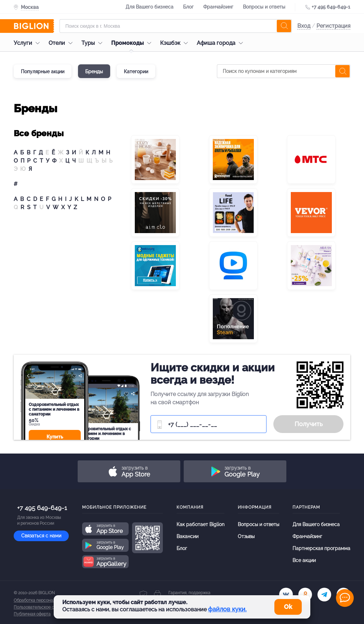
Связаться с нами (41, 536)
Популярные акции (43, 72)
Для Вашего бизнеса (149, 7)
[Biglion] (34, 26)
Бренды (94, 72)
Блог (188, 7)
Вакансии (187, 536)
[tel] (324, 595)
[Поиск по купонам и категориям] (284, 71)
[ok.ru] (305, 595)
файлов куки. (227, 609)
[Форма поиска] (176, 26)
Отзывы (246, 536)
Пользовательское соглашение (45, 607)
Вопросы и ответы (264, 7)
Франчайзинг (218, 7)
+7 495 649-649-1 (331, 7)
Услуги (28, 43)
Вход (304, 26)
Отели (62, 43)
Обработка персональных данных (47, 600)
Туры (94, 43)
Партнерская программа (321, 548)
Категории (136, 72)
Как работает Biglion (200, 524)
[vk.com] (286, 595)
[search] (284, 26)
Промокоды (133, 43)
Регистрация (333, 26)
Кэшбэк (176, 43)
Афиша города (222, 43)
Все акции (304, 560)
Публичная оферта (32, 614)
